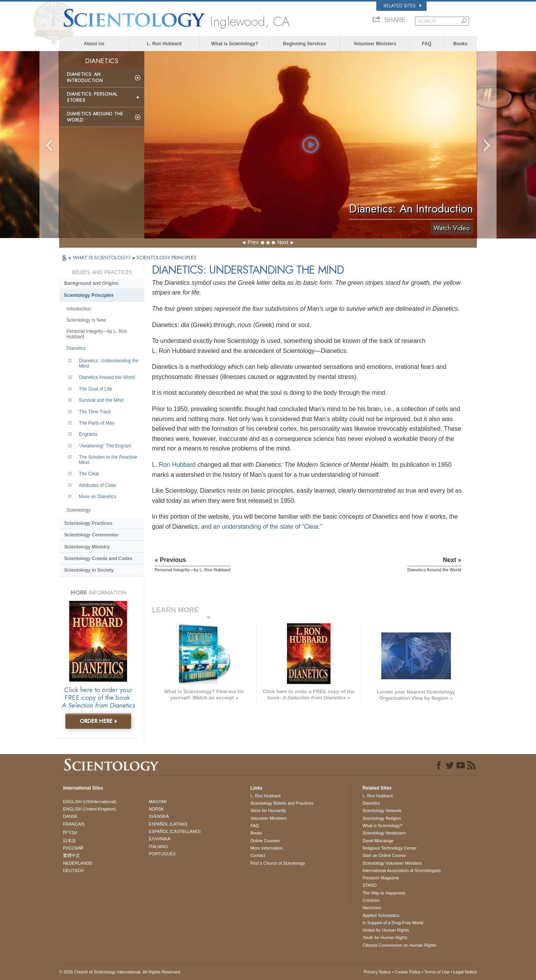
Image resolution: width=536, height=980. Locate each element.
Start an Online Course (384, 855)
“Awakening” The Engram (105, 446)
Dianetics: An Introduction (85, 77)
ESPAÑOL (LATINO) (168, 824)
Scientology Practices (88, 523)
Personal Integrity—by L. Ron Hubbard (97, 334)
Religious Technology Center (389, 848)
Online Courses (265, 841)
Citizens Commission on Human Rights (399, 945)
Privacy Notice (377, 972)
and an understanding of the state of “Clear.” (262, 527)
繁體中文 (72, 855)
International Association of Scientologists (401, 870)
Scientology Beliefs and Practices (282, 803)
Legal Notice (465, 972)
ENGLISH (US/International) (90, 802)
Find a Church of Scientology (277, 863)
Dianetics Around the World (95, 117)
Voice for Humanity (268, 810)
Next (283, 242)
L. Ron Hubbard (164, 44)
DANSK (70, 816)
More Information (266, 848)
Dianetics (76, 348)
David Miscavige (378, 841)
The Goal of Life (95, 389)
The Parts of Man (97, 423)
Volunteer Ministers (375, 44)
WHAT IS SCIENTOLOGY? (102, 258)
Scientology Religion (382, 818)
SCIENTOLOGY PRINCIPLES (166, 258)
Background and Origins (91, 283)
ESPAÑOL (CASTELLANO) (175, 831)
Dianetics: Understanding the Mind (109, 363)
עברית (70, 832)
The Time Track (95, 412)
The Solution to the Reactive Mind (108, 460)
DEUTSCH (73, 870)
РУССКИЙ (73, 848)
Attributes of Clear (97, 485)
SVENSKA (159, 816)
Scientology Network (382, 810)
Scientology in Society (89, 570)
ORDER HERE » (98, 721)
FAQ (427, 44)
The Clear (89, 474)
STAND (369, 885)
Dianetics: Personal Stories (92, 97)
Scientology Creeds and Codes (98, 559)
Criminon (371, 900)
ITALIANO (158, 846)
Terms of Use (437, 972)
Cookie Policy (408, 972)
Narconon (372, 908)
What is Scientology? (235, 44)
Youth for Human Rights (385, 937)
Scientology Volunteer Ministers (392, 863)
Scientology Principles (89, 295)
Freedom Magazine (381, 878)
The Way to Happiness (384, 893)
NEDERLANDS (78, 863)
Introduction (79, 309)
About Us (94, 44)
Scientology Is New (86, 320)
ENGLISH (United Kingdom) (90, 809)
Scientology (79, 510)
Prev (253, 242)
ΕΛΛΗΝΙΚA (160, 839)
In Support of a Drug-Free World (393, 923)
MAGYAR (158, 802)
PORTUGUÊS (162, 854)
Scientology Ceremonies (91, 535)
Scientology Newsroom (384, 833)
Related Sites (403, 6)
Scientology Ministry (87, 547)
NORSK (156, 809)
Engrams (88, 434)
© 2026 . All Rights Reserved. (120, 972)
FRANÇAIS (74, 824)
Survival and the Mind (101, 400)
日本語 (69, 841)
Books (460, 44)
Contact (258, 855)
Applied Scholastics (381, 915)
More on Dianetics (98, 497)
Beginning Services (305, 44)
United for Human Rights (386, 930)
